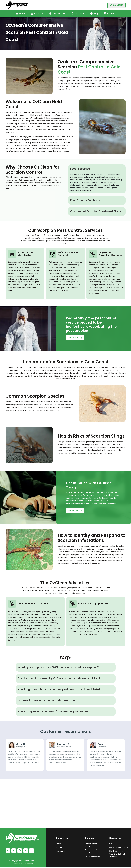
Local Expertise (80, 169)
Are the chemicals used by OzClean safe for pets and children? (59, 679)
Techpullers (28, 864)
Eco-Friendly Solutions (85, 200)
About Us (60, 848)
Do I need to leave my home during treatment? (48, 701)
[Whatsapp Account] (26, 851)
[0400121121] (116, 5)
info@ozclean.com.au (118, 848)
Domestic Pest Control (91, 846)
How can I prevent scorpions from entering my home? (53, 712)
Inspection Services (93, 857)
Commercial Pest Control (92, 852)
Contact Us (61, 852)
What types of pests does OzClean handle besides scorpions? (58, 668)
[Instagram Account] (20, 851)
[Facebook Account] (8, 851)
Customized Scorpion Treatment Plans (96, 211)
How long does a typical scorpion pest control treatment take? (59, 690)
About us (37, 13)
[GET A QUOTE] (75, 338)
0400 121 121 (114, 844)
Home (58, 844)
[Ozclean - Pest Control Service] (18, 5)
